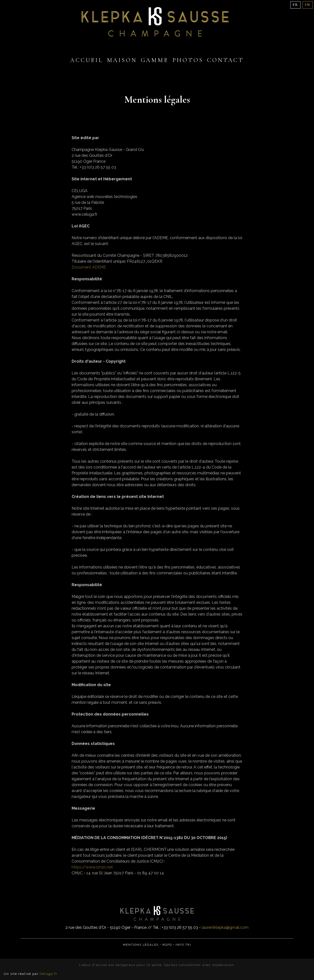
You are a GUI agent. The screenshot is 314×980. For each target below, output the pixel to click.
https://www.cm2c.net (92, 875)
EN (308, 5)
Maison (122, 60)
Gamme (155, 60)
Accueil (87, 60)
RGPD (167, 945)
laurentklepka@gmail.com (225, 927)
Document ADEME (89, 275)
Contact (225, 60)
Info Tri (183, 945)
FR (295, 5)
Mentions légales (141, 945)
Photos (188, 60)
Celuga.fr (48, 974)
